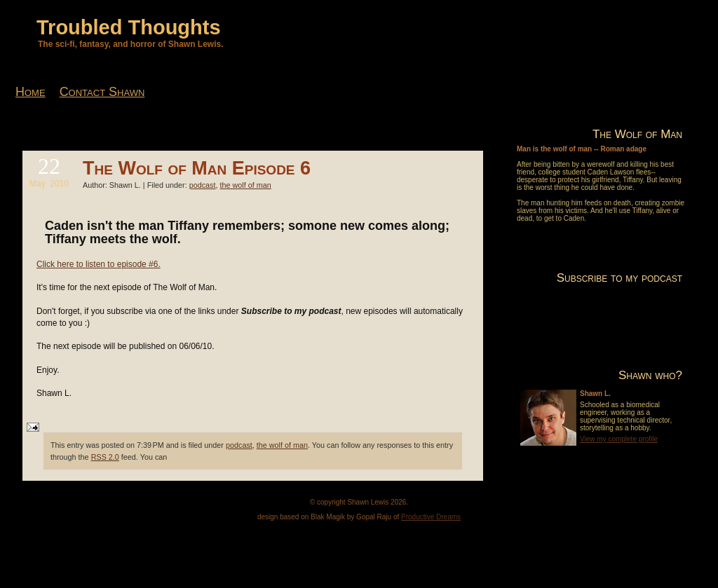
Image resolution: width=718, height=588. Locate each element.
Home (31, 92)
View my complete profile (619, 439)
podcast (203, 185)
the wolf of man (246, 185)
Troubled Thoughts (129, 27)
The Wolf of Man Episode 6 (197, 168)
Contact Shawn (102, 92)
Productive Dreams (431, 517)
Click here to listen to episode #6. (99, 264)
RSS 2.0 (105, 457)
